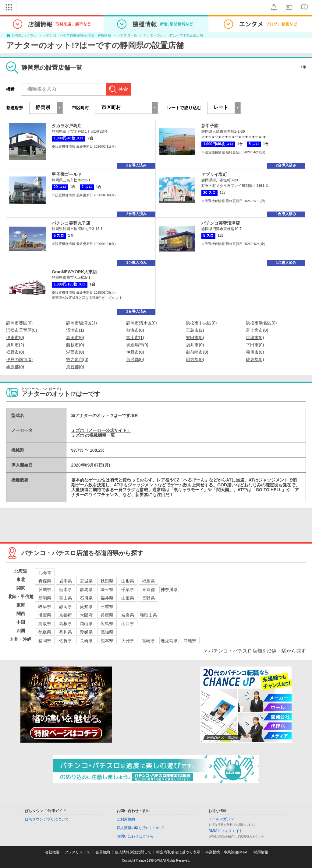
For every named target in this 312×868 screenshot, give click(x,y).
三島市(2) (195, 330)
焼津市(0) (255, 338)
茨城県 (45, 590)
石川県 (86, 598)
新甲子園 (210, 126)
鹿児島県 (169, 641)
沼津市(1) (75, 330)
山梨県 (128, 598)
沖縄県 (190, 641)
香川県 (66, 632)
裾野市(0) (15, 352)
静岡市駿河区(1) (82, 323)
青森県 (45, 581)
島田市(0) (75, 338)
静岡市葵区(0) (19, 323)
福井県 (107, 598)
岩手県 (66, 581)
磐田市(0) (195, 338)
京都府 (66, 615)
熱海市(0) (135, 330)
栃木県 (66, 590)
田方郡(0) (195, 359)
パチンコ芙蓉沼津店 (221, 223)
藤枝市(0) (75, 345)
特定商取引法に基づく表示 (178, 852)
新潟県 (45, 598)
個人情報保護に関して (133, 852)
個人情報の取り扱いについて (140, 828)
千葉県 (128, 590)
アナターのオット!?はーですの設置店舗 (173, 35)
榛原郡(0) (15, 367)
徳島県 (45, 632)
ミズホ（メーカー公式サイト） (101, 430)
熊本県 (107, 641)
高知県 (107, 632)
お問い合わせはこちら (135, 836)
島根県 (66, 624)
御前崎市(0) (197, 352)
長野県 (148, 598)
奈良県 (128, 615)
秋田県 (107, 581)
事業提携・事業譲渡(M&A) (227, 852)
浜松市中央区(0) (201, 323)
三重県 (107, 607)
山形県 (128, 581)
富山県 (66, 598)
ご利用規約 (126, 819)
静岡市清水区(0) (142, 323)
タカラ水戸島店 (67, 126)
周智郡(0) (75, 367)
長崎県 (86, 641)
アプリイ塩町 (214, 174)
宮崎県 (148, 641)
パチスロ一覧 (127, 35)
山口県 (128, 624)
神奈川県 (169, 590)
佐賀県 (66, 641)
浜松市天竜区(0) (21, 330)
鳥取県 (45, 624)
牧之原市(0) (77, 359)
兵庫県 (107, 615)
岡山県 (86, 624)
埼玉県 (107, 590)
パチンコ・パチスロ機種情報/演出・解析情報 (77, 35)
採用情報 (261, 852)
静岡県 (66, 607)
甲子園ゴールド (67, 174)
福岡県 (45, 641)
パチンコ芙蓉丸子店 (71, 223)
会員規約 (103, 852)
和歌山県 (148, 615)
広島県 (107, 624)
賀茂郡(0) (135, 359)
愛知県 (86, 607)
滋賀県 (45, 615)
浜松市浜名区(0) (261, 323)
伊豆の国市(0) (19, 359)
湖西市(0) (75, 352)
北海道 (45, 572)
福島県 (148, 581)
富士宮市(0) (257, 330)
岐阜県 (45, 607)
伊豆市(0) (135, 352)
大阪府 (86, 615)
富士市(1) (135, 338)
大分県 (128, 641)
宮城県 (86, 581)
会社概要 (52, 852)
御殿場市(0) (137, 345)
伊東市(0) (15, 338)
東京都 (148, 590)
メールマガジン (221, 819)
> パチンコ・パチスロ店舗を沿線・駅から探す (255, 651)
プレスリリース (77, 852)
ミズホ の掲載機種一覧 (93, 435)
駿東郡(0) (255, 359)
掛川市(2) (15, 345)
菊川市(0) (255, 352)
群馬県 (86, 590)
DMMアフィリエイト (226, 831)
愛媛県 (86, 632)
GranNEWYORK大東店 (74, 272)
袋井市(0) (195, 345)
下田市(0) (255, 345)
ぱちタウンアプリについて (47, 819)
